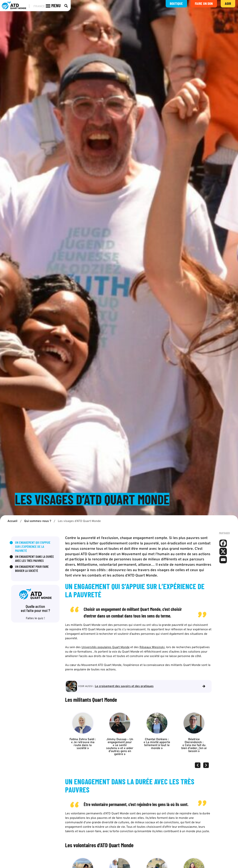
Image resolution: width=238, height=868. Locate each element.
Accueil (12, 522)
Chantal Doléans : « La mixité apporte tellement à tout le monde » (157, 744)
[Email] (223, 560)
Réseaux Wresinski (152, 648)
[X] (223, 552)
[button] (198, 765)
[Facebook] (223, 544)
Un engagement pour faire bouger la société (32, 569)
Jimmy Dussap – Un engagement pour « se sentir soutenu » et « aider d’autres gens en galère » (120, 747)
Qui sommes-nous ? (38, 522)
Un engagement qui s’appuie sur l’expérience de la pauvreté (33, 547)
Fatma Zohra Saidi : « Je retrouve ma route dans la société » (83, 744)
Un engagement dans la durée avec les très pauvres (34, 559)
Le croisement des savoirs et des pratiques (124, 687)
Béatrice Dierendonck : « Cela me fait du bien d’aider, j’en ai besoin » (194, 746)
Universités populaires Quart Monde (106, 648)
